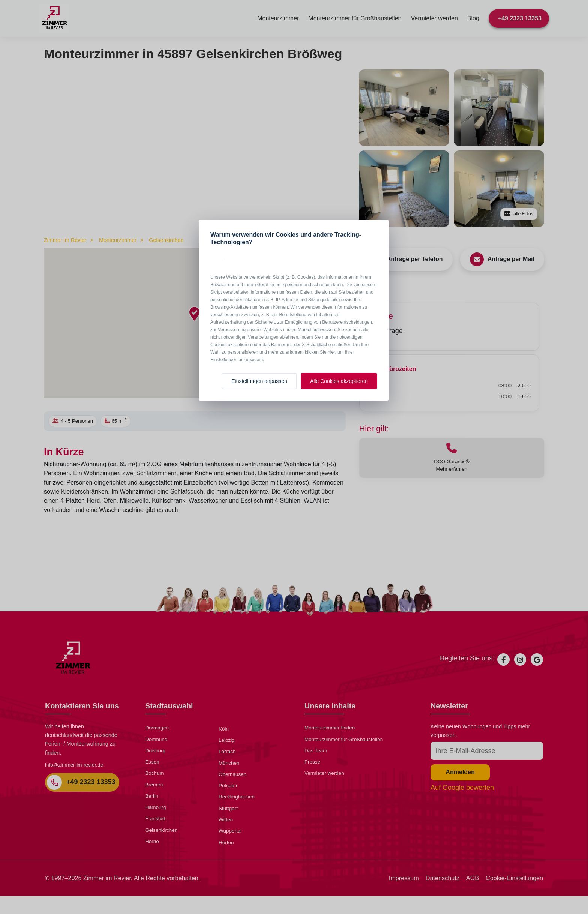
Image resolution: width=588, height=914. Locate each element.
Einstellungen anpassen (259, 381)
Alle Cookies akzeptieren (339, 381)
